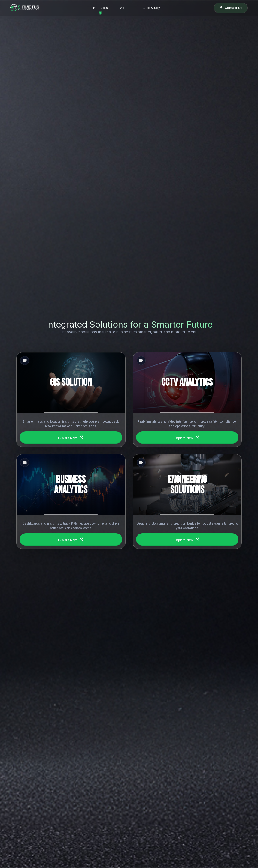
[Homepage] (25, 8)
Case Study (151, 8)
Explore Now (71, 437)
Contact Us (231, 8)
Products (100, 8)
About (125, 8)
